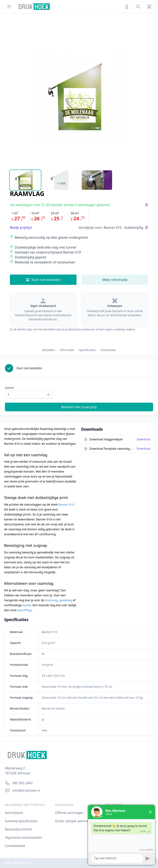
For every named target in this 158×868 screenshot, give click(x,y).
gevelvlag (66, 600)
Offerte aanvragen (69, 813)
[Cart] (149, 7)
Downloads (108, 350)
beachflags (25, 610)
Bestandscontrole (18, 829)
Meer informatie (115, 280)
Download (143, 439)
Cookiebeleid (15, 846)
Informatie (67, 350)
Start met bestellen (43, 280)
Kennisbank (14, 813)
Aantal (9, 388)
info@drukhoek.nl (26, 790)
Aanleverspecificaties (21, 821)
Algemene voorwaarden (23, 837)
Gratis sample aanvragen (74, 821)
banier (27, 605)
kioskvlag (51, 600)
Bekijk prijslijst (21, 228)
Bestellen (49, 350)
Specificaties (87, 350)
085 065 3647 (23, 783)
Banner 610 (66, 504)
